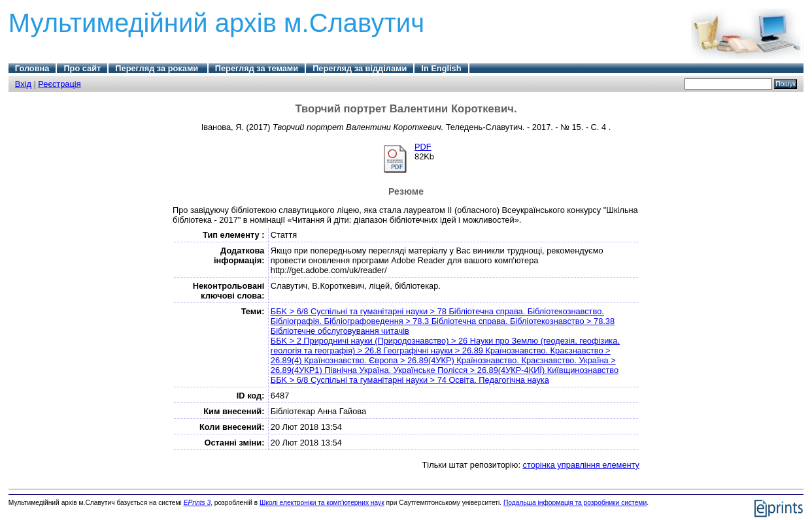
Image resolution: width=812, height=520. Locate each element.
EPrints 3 (197, 503)
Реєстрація (59, 84)
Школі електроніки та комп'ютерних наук (322, 503)
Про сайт (82, 68)
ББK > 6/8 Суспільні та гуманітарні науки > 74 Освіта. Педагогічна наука (410, 380)
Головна (32, 68)
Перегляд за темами (257, 68)
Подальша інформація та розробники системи (575, 503)
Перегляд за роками (158, 68)
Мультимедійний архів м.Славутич (216, 23)
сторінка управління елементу (581, 465)
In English (441, 68)
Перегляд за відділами (360, 68)
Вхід (23, 84)
